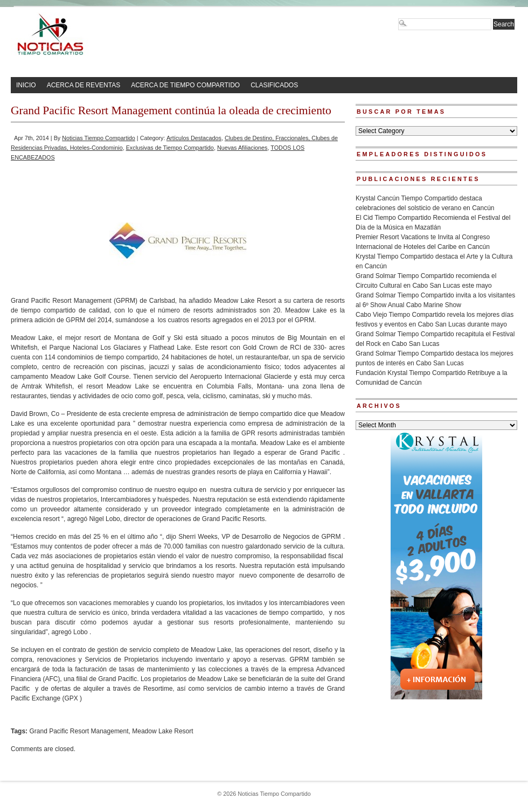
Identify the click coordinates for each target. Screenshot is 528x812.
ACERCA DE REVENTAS (84, 85)
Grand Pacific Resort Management (79, 731)
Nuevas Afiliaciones (242, 148)
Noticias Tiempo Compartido (99, 138)
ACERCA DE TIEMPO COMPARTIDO (185, 85)
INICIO (26, 85)
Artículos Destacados (194, 138)
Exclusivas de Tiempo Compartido (170, 148)
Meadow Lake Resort (162, 731)
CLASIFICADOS (274, 85)
